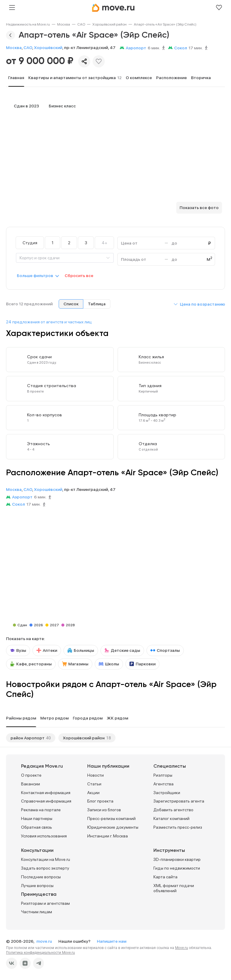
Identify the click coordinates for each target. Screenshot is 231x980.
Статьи (94, 784)
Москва (64, 24)
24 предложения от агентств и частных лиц (49, 322)
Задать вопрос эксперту (45, 868)
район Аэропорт (28, 738)
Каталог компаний (171, 818)
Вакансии (31, 784)
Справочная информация (46, 801)
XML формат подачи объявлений (174, 888)
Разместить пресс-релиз (178, 827)
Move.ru (182, 948)
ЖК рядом (117, 718)
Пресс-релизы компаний (111, 818)
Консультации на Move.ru (46, 859)
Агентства (163, 784)
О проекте (31, 775)
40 (48, 738)
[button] (199, 304)
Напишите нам (112, 941)
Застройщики (167, 793)
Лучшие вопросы (37, 886)
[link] (28, 24)
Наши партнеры (37, 818)
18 (109, 738)
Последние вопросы (41, 877)
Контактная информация (46, 793)
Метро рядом (54, 718)
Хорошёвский (48, 48)
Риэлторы (163, 775)
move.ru (45, 941)
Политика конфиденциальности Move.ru (40, 953)
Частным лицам (37, 912)
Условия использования (44, 836)
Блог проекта (100, 801)
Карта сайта (165, 877)
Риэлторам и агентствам (45, 903)
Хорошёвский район (109, 24)
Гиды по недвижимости (177, 868)
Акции (93, 793)
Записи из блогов (104, 810)
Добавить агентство (173, 810)
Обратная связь (37, 827)
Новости (95, 775)
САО (81, 24)
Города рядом (88, 718)
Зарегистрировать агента (179, 801)
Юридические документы (113, 827)
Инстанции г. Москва (108, 836)
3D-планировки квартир (177, 859)
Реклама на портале (41, 810)
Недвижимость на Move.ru (28, 24)
